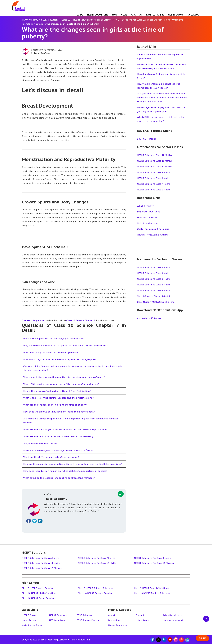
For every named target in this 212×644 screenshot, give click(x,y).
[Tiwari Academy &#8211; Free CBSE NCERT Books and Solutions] (18, 6)
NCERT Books (176, 15)
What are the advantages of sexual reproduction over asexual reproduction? (65, 429)
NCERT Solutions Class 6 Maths (154, 190)
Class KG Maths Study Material (153, 296)
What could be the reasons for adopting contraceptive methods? (59, 478)
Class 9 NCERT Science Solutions (95, 588)
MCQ (115, 15)
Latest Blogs (142, 620)
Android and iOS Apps (149, 318)
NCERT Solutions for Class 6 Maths (40, 558)
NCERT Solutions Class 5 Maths (154, 267)
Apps (80, 15)
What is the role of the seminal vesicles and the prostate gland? (58, 398)
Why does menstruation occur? (40, 443)
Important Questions (149, 212)
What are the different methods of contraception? (51, 457)
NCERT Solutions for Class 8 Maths (153, 558)
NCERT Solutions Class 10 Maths (154, 167)
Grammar (137, 15)
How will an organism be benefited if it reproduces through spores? (60, 359)
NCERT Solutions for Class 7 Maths (96, 558)
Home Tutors (29, 620)
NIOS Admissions (58, 620)
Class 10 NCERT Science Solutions (96, 593)
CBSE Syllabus (84, 615)
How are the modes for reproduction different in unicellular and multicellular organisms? (73, 464)
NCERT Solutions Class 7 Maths (154, 184)
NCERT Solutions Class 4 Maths (154, 273)
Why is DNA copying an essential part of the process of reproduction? (61, 384)
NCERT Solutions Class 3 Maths (154, 279)
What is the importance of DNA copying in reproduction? (54, 339)
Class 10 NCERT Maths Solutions (39, 593)
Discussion (114, 620)
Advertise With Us (173, 615)
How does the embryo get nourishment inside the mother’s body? (59, 412)
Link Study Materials (148, 223)
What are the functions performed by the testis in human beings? (59, 436)
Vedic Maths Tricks (147, 217)
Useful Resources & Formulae (153, 229)
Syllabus (193, 15)
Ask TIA (202, 638)
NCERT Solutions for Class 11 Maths (41, 563)
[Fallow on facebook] (29, 521)
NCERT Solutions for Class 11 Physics (154, 563)
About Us (113, 615)
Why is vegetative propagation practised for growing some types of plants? (64, 377)
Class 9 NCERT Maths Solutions (39, 588)
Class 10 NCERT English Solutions (152, 593)
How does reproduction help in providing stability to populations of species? (65, 471)
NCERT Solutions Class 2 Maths (154, 285)
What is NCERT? (145, 206)
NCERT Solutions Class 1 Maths (154, 290)
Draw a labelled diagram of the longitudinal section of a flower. (58, 450)
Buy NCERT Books (146, 139)
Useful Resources (118, 625)
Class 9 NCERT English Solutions (151, 588)
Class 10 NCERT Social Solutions (39, 598)
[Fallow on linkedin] (40, 521)
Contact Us (141, 615)
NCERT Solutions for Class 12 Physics (42, 568)
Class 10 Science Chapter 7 (81, 320)
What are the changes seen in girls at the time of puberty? (55, 405)
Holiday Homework (173, 620)
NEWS (124, 15)
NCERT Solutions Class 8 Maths (154, 178)
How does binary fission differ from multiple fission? (52, 352)
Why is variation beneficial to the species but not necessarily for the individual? (67, 345)
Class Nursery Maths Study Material (156, 302)
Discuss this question (34, 320)
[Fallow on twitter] (34, 521)
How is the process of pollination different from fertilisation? (57, 391)
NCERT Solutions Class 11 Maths (154, 161)
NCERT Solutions (98, 15)
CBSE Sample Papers (88, 620)
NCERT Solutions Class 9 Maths (154, 172)
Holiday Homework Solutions (153, 235)
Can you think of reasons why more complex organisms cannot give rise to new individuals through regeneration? (162, 98)
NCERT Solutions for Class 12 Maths (97, 563)
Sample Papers (155, 15)
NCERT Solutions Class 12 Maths (154, 155)
